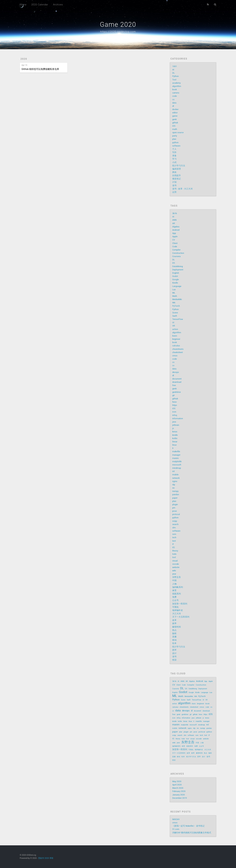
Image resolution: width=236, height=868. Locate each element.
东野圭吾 (177, 577)
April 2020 (177, 785)
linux (174, 445)
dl (173, 106)
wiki (174, 571)
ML (174, 293)
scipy (175, 521)
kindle (175, 435)
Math (175, 296)
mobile (175, 475)
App (174, 233)
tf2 (174, 547)
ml (173, 471)
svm (174, 534)
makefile (176, 451)
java (174, 422)
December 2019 (180, 798)
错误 (174, 660)
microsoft (177, 465)
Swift (175, 316)
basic (175, 336)
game (175, 116)
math (175, 129)
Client (175, 243)
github (175, 123)
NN (174, 303)
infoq (175, 415)
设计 (174, 653)
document (177, 379)
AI (173, 70)
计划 (174, 182)
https (175, 405)
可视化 (175, 607)
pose (174, 511)
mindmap (177, 468)
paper (175, 498)
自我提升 (177, 175)
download (177, 382)
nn (173, 488)
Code (175, 247)
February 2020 (179, 791)
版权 (174, 633)
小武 (174, 162)
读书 (174, 185)
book (175, 90)
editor (175, 113)
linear (175, 442)
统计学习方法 (179, 166)
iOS (174, 126)
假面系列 (177, 594)
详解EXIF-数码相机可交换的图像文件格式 (192, 833)
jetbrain (176, 425)
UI (173, 323)
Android (176, 230)
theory (175, 551)
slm (174, 528)
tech (174, 537)
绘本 (174, 643)
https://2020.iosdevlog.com (118, 32)
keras (175, 432)
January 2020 (178, 795)
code (175, 96)
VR (174, 326)
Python (175, 76)
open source (178, 132)
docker (175, 109)
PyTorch (176, 306)
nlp (174, 485)
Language (177, 286)
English (176, 273)
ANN (174, 220)
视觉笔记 (177, 179)
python (175, 143)
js (173, 428)
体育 (174, 590)
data (174, 103)
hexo (174, 402)
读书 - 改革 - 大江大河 (182, 189)
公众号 (175, 600)
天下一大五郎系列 (181, 617)
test (174, 541)
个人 (174, 149)
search (175, 524)
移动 (174, 640)
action (175, 329)
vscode (176, 564)
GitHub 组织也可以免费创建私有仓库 (40, 69)
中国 (174, 580)
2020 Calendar (40, 5)
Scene (175, 313)
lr (173, 448)
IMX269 (176, 819)
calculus (176, 346)
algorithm (177, 86)
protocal (176, 514)
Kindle (175, 283)
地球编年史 (178, 610)
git (173, 395)
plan (174, 139)
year (174, 574)
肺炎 (174, 172)
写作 (174, 152)
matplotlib (177, 461)
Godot (175, 276)
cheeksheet (177, 352)
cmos (175, 356)
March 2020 (178, 788)
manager (176, 455)
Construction (178, 253)
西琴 (174, 650)
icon (174, 412)
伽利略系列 (178, 587)
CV (174, 240)
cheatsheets (178, 349)
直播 (174, 637)
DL (173, 73)
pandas (176, 494)
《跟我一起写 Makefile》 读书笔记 (188, 826)
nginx (175, 481)
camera (176, 93)
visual (175, 561)
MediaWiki (177, 299)
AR (174, 223)
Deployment (178, 270)
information (178, 418)
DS (174, 263)
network (176, 478)
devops (176, 372)
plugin (175, 504)
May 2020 (177, 781)
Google (176, 280)
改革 (174, 620)
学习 (174, 159)
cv (173, 365)
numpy (175, 491)
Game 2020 (118, 25)
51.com (176, 829)
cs (173, 100)
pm (174, 508)
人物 (174, 584)
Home (23, 5)
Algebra (176, 227)
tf (173, 544)
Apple (175, 237)
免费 (174, 597)
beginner (176, 339)
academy (176, 83)
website (176, 567)
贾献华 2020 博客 (46, 858)
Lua (174, 290)
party (175, 136)
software (176, 146)
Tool (174, 80)
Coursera (176, 256)
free (174, 385)
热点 (174, 630)
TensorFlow (178, 319)
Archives (58, 5)
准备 (174, 156)
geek (174, 119)
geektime (177, 392)
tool (174, 557)
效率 (174, 623)
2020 (24, 59)
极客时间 (177, 627)
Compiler (176, 250)
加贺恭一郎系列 (180, 604)
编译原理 (177, 169)
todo (174, 554)
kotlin (175, 438)
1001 (175, 66)
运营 (174, 192)
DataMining (177, 266)
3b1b (175, 213)
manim (175, 458)
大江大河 (177, 614)
